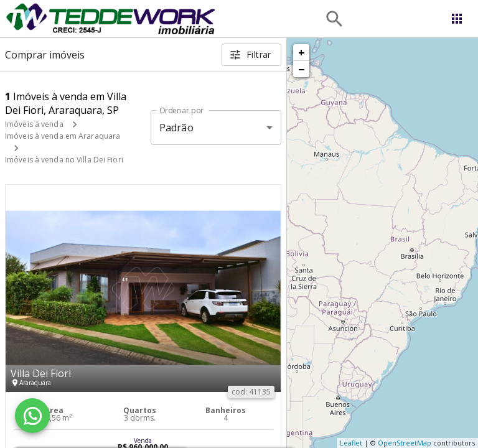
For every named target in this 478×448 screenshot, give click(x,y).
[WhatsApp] (32, 416)
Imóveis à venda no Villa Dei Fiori (64, 160)
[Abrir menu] (457, 19)
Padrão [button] (176, 128)
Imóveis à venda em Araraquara (63, 136)
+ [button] (302, 52)
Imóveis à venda (34, 124)
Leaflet (351, 443)
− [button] (301, 69)
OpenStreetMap (405, 443)
